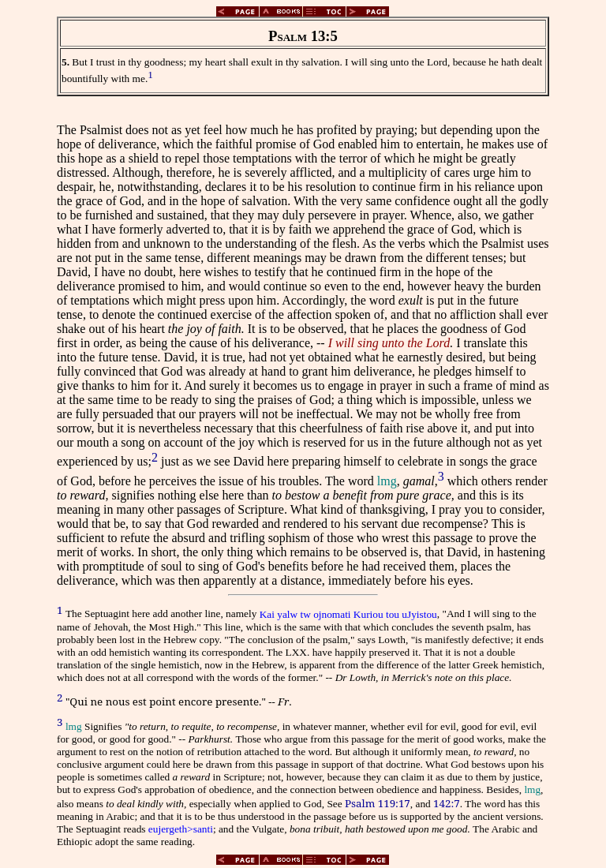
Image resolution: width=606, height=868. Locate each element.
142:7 (447, 803)
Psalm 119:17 (378, 803)
